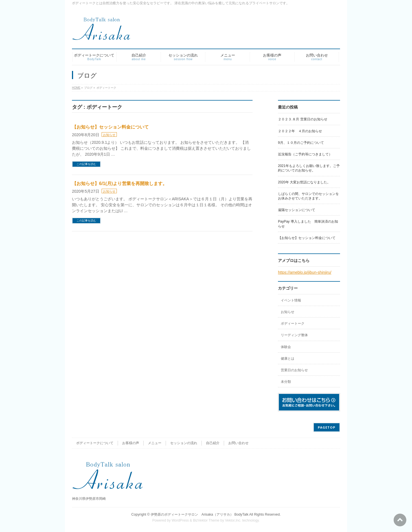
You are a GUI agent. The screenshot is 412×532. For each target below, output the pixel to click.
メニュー (155, 443)
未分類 (286, 382)
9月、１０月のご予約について (301, 143)
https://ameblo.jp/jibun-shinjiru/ (305, 272)
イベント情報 (291, 300)
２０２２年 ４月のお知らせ (300, 131)
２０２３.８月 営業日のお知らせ (303, 119)
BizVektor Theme (206, 520)
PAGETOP (327, 427)
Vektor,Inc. (233, 520)
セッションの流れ (184, 443)
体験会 (286, 347)
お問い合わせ (238, 443)
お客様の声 (131, 443)
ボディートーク (293, 323)
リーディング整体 (294, 335)
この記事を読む (86, 164)
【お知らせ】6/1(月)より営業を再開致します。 (120, 184)
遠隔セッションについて (297, 210)
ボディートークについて (95, 443)
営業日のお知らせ (294, 370)
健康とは (288, 359)
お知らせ (109, 135)
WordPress (180, 520)
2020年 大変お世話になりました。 (304, 182)
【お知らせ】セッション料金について (110, 127)
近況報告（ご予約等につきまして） (305, 154)
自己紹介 (213, 443)
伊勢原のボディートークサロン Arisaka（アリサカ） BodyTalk (200, 514)
